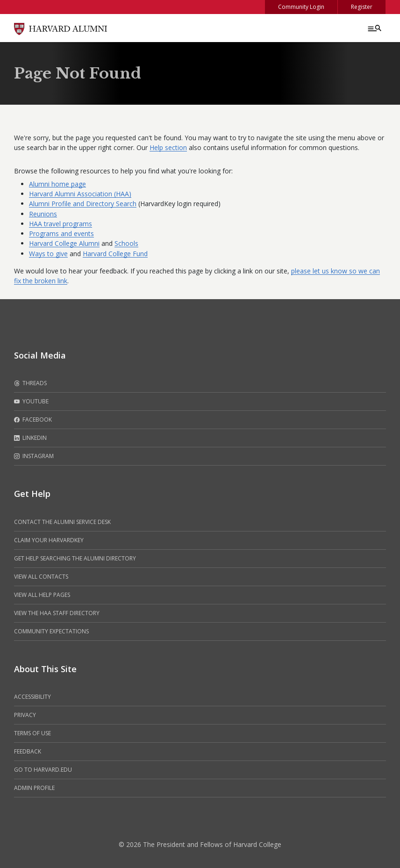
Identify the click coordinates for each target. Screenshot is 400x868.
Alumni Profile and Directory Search (83, 204)
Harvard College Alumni (64, 243)
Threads (30, 383)
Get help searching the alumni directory (75, 558)
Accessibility (32, 697)
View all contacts (41, 577)
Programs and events (61, 233)
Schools (126, 243)
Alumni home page (57, 184)
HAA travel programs (61, 224)
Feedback (28, 751)
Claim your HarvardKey (49, 540)
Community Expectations (51, 631)
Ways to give (48, 254)
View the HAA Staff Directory (57, 613)
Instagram (34, 456)
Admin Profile (34, 788)
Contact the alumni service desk (62, 522)
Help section (168, 147)
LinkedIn (30, 438)
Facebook (33, 420)
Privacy (25, 715)
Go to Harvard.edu (43, 770)
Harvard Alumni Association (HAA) (80, 194)
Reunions (43, 214)
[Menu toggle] (374, 28)
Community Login (301, 7)
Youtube (31, 402)
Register (362, 7)
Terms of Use (32, 733)
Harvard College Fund (115, 254)
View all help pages (42, 595)
